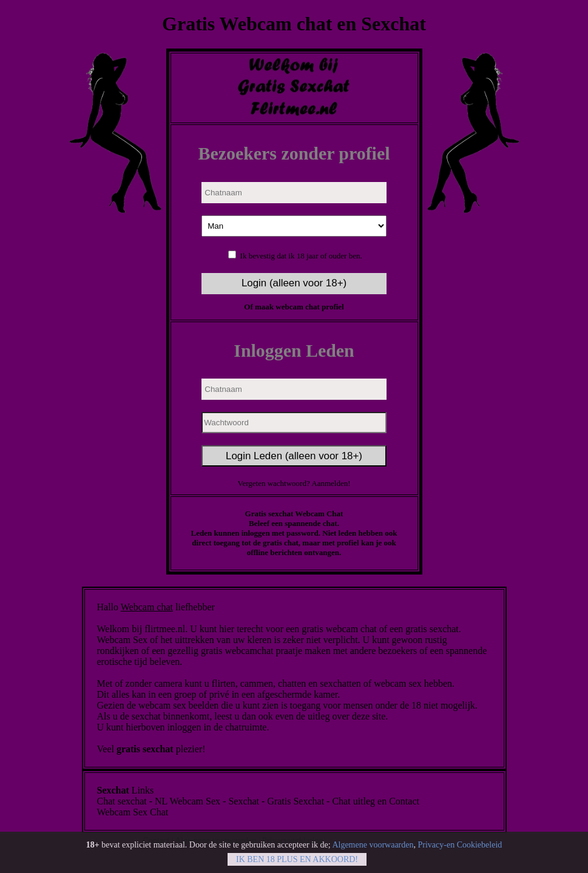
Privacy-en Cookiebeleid (460, 847)
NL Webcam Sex (188, 801)
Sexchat (244, 801)
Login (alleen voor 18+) (294, 283)
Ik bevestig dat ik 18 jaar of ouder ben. (301, 256)
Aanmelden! (331, 483)
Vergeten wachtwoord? (274, 483)
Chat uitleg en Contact (376, 801)
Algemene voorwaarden (373, 847)
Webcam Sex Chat (133, 812)
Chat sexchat (122, 801)
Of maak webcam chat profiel (294, 307)
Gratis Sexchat (296, 801)
